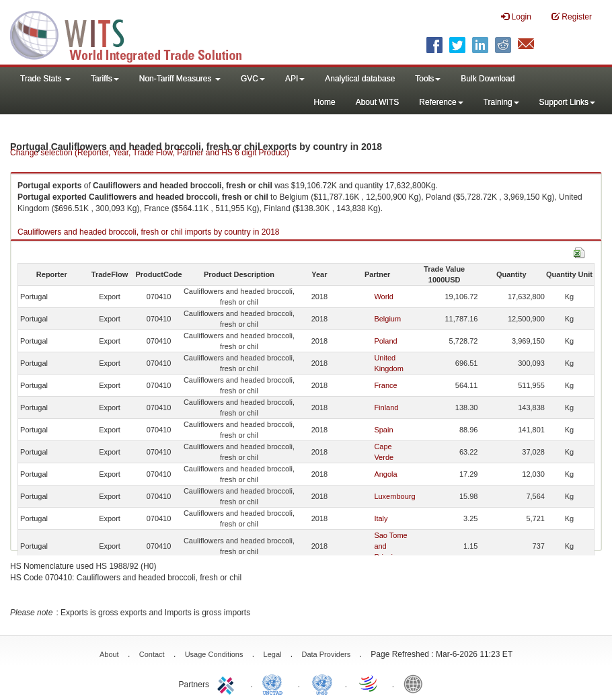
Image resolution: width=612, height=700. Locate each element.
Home (325, 102)
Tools (428, 79)
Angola (385, 474)
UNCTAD (275, 683)
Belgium (387, 319)
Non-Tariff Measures (180, 79)
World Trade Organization (369, 683)
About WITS (378, 102)
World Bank (416, 683)
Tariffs (105, 79)
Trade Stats (45, 79)
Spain (383, 430)
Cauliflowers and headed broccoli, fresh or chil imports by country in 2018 (149, 232)
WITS (135, 34)
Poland (385, 341)
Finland (386, 407)
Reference (441, 102)
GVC (253, 79)
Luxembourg (394, 496)
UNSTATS (322, 683)
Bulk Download (488, 79)
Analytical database (360, 79)
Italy (381, 518)
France (385, 385)
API (295, 79)
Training (501, 102)
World (384, 297)
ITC (228, 683)
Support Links (567, 102)
